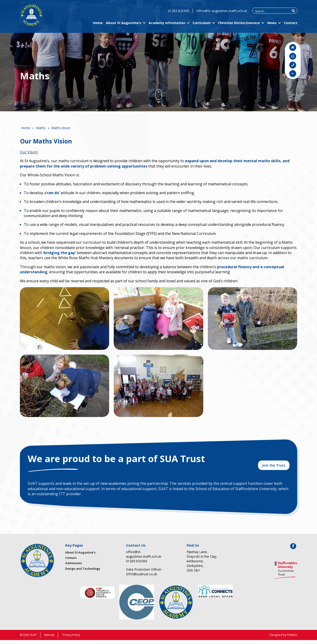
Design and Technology (83, 572)
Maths (41, 128)
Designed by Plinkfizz (284, 639)
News (272, 26)
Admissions (74, 567)
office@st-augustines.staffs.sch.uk (222, 14)
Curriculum (202, 26)
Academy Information (167, 26)
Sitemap (49, 639)
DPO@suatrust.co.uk (142, 578)
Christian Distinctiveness (239, 26)
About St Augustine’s (124, 26)
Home (98, 26)
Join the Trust (274, 468)
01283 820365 (179, 14)
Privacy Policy (71, 639)
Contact (291, 26)
